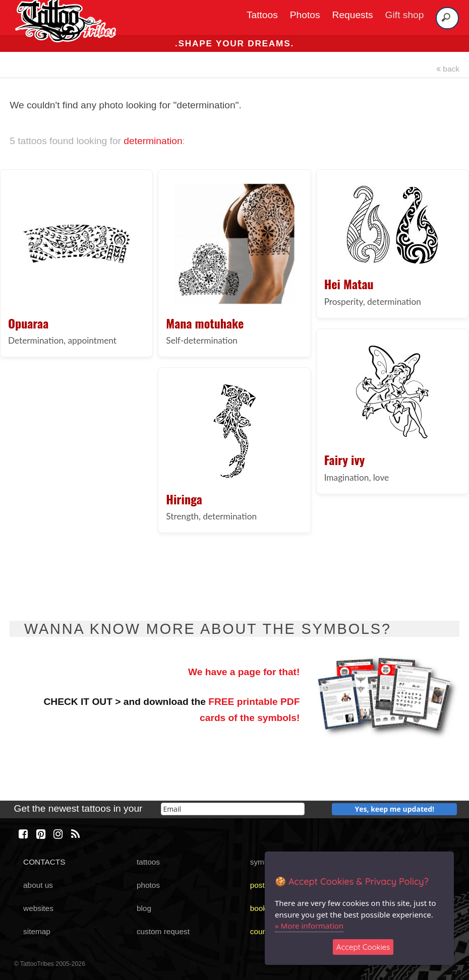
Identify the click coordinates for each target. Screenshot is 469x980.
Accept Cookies (363, 947)
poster (261, 885)
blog (144, 908)
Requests (353, 15)
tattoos (148, 862)
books (260, 908)
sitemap (37, 931)
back (448, 69)
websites (38, 908)
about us (38, 885)
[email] (233, 809)
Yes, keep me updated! (395, 809)
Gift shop (405, 15)
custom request (163, 931)
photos (148, 885)
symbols (264, 862)
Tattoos (262, 15)
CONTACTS (44, 862)
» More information (309, 926)
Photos (305, 15)
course (262, 931)
